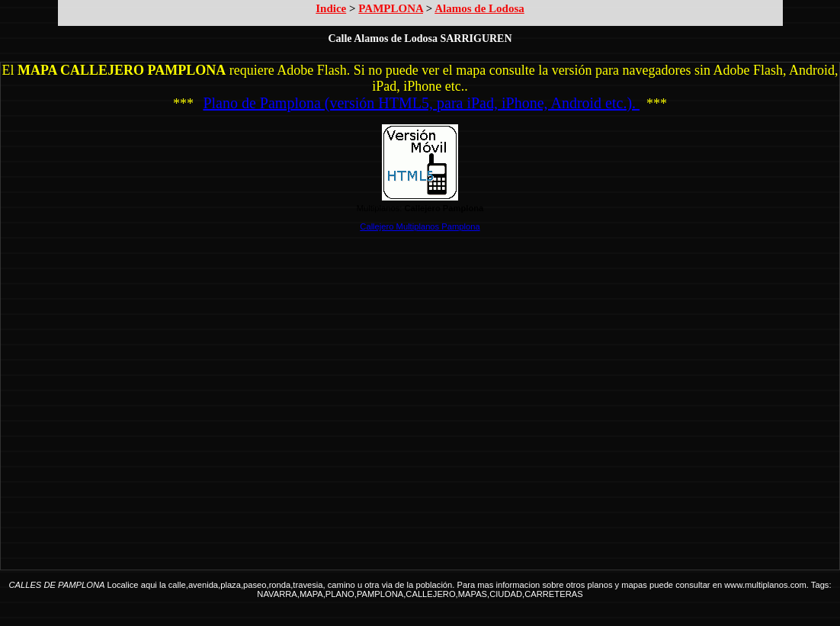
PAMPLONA (391, 8)
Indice (331, 8)
